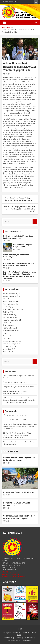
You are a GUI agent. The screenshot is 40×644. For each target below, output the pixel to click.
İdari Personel (8, 325)
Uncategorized (8, 346)
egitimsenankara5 (12, 444)
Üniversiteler (7, 349)
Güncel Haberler (9, 317)
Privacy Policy (9, 638)
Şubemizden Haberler (11, 341)
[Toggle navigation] (4, 23)
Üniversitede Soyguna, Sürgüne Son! (23, 246)
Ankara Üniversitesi (10, 296)
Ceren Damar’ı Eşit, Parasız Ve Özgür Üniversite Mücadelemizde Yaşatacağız (19, 199)
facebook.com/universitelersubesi (14, 576)
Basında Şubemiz (9, 304)
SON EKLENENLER (13, 232)
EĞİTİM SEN (7, 415)
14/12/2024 (7, 268)
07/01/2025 (7, 259)
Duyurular (6, 307)
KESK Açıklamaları (9, 328)
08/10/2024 (7, 281)
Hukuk (5, 323)
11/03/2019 (7, 74)
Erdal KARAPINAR (21, 415)
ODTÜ (5, 339)
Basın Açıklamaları (10, 302)
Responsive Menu (36, 2)
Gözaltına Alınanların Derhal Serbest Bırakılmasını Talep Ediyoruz (19, 264)
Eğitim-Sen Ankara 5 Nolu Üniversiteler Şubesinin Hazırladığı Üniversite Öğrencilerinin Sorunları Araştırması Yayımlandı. (20, 275)
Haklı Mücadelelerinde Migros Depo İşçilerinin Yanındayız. (18, 237)
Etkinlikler (6, 312)
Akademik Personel (10, 294)
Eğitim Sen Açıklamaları (11, 309)
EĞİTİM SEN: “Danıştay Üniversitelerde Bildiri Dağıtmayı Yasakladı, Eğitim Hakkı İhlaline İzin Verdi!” (19, 209)
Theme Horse (29, 638)
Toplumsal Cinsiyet (10, 344)
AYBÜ (5, 299)
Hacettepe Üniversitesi (11, 320)
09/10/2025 (17, 249)
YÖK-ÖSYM (7, 352)
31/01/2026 (7, 241)
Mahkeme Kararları (10, 331)
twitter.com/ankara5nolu (10, 574)
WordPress (27, 641)
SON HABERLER (11, 451)
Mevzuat (6, 336)
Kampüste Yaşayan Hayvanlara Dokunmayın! (19, 387)
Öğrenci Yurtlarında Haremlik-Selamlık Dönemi (19, 442)
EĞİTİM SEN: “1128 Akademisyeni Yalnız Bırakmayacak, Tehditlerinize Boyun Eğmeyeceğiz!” (17, 435)
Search (35, 222)
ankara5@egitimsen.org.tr (11, 572)
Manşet (6, 333)
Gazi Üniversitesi (9, 315)
